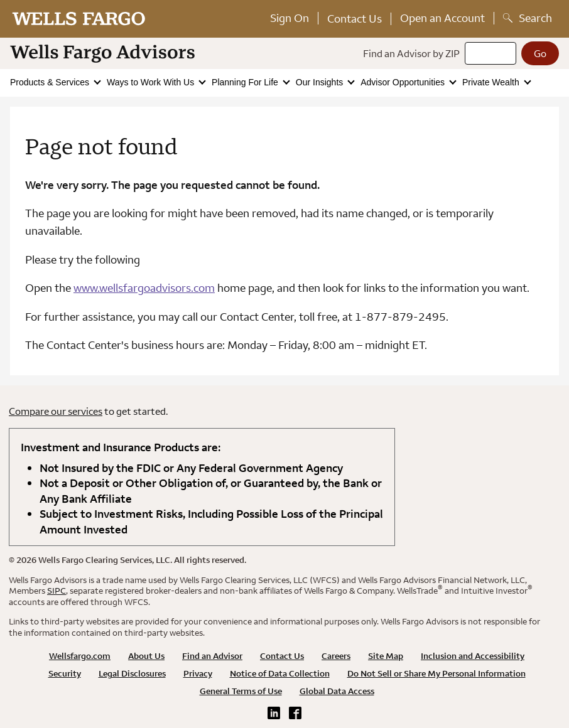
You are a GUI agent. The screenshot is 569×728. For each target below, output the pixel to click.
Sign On (290, 18)
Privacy (198, 673)
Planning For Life (246, 82)
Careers (336, 656)
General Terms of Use (241, 691)
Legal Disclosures (132, 673)
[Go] (540, 53)
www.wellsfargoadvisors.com (144, 288)
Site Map (386, 656)
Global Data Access (337, 691)
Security (65, 673)
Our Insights (321, 82)
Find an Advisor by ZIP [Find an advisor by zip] (411, 53)
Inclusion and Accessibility (473, 656)
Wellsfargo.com (80, 656)
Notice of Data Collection (280, 673)
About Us (146, 656)
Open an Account (442, 18)
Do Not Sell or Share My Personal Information (436, 673)
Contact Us (355, 19)
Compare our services (56, 411)
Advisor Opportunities (404, 82)
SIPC (57, 591)
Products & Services (51, 82)
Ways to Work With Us (152, 82)
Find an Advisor (212, 656)
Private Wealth (492, 82)
